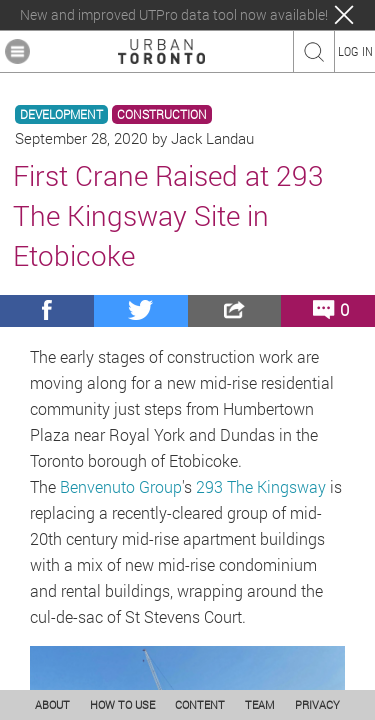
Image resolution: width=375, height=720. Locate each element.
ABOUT (52, 704)
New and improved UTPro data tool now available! (174, 15)
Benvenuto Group (121, 486)
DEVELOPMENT (61, 114)
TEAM (260, 704)
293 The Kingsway (261, 486)
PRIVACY (317, 704)
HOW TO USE (122, 704)
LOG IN (355, 51)
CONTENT (200, 704)
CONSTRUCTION (162, 114)
